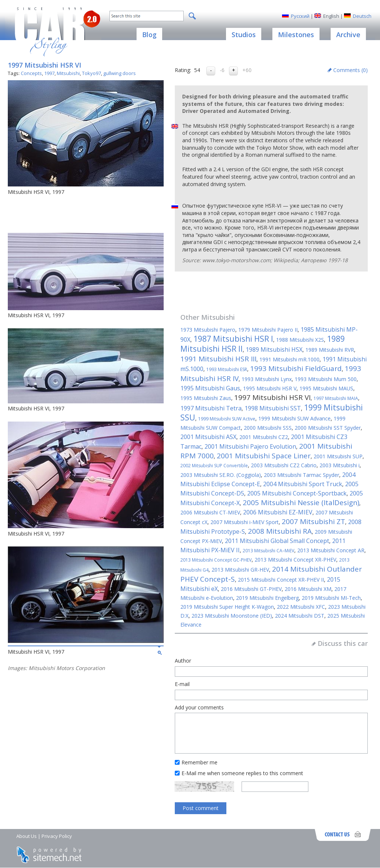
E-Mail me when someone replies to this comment (242, 773)
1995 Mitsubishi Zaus (206, 398)
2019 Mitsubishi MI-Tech (331, 598)
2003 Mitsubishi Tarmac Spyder (302, 475)
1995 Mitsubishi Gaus (210, 388)
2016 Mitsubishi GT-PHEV (251, 589)
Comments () (350, 70)
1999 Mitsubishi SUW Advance (294, 418)
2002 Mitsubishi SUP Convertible (214, 466)
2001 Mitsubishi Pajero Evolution (250, 446)
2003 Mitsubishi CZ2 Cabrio (284, 465)
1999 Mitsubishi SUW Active (227, 419)
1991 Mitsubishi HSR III (218, 359)
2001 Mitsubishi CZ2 (264, 437)
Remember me (199, 762)
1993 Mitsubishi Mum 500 (326, 379)
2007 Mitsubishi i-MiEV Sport (245, 522)
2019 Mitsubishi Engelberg (267, 598)
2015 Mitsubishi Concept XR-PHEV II (281, 580)
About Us (27, 836)
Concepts (31, 73)
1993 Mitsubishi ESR (227, 369)
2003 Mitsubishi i (340, 465)
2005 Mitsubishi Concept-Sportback (297, 493)
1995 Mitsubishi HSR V (270, 388)
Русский (300, 16)
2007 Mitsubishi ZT (313, 521)
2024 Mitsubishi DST (300, 616)
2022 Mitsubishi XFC (301, 607)
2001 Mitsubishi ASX (208, 437)
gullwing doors (119, 73)
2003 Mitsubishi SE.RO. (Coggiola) (221, 475)
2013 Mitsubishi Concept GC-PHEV (216, 560)
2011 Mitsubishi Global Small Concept (277, 541)
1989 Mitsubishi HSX (274, 350)
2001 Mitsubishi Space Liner (264, 456)
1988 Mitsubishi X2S (300, 340)
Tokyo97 (91, 73)
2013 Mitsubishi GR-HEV (240, 570)
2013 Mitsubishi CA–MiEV (268, 551)
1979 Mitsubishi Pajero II (268, 330)
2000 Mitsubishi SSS (268, 428)
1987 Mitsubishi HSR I (233, 339)
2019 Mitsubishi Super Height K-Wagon (227, 607)
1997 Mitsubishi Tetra (211, 408)
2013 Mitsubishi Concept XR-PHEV (295, 560)
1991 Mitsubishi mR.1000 (289, 359)
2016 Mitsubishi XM (308, 589)
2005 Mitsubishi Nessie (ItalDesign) (301, 503)
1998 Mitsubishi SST (273, 408)
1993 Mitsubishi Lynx (267, 379)
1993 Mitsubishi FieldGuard (296, 368)
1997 (49, 73)
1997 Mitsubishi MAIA (336, 398)
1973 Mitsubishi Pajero (208, 330)
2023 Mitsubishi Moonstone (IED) (232, 616)
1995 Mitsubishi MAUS (326, 388)
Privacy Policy (57, 836)
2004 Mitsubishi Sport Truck (303, 484)
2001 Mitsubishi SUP (338, 456)
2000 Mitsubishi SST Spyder (328, 428)
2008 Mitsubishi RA (280, 531)
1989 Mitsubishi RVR (330, 350)
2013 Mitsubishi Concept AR (331, 550)
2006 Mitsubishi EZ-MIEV (278, 512)
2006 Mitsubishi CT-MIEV (210, 512)
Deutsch (362, 16)
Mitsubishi (68, 73)
